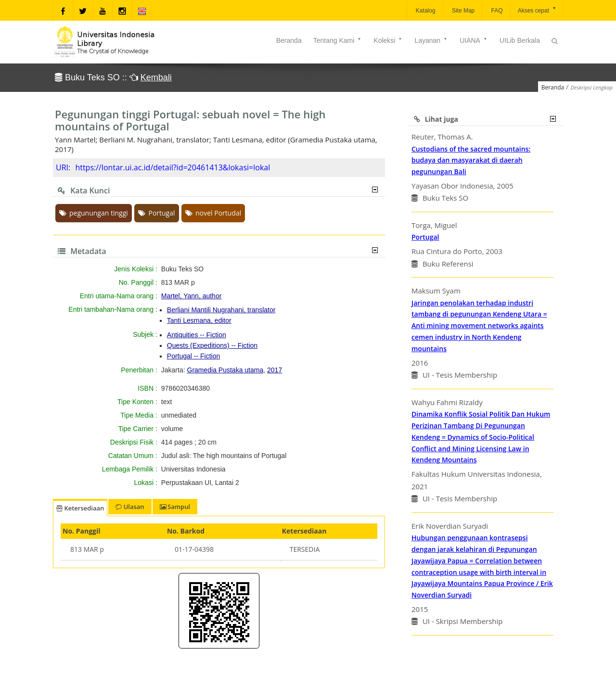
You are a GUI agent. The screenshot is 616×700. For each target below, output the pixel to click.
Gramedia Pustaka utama (225, 370)
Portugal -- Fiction (193, 356)
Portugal (156, 213)
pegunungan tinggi (94, 213)
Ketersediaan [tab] (80, 508)
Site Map (463, 11)
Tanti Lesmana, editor (199, 320)
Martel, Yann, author (192, 296)
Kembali (156, 77)
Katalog (425, 11)
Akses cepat (537, 10)
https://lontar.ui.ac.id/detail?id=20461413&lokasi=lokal (173, 167)
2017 (275, 370)
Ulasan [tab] (130, 507)
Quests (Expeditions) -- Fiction (212, 345)
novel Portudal (213, 213)
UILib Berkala (520, 40)
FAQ (496, 11)
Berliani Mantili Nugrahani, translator (221, 310)
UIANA (474, 40)
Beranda (289, 40)
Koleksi (388, 40)
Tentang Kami (338, 40)
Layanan (431, 40)
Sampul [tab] (175, 507)
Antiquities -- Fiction (197, 335)
